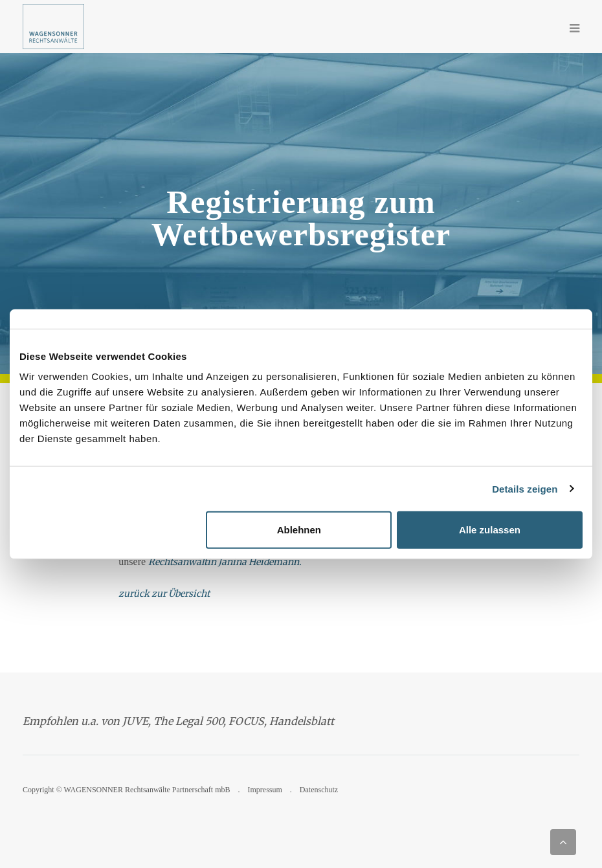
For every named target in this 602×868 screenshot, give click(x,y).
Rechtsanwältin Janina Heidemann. (225, 562)
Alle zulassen (490, 530)
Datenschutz (319, 790)
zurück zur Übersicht (164, 594)
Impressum (265, 790)
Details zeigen (525, 488)
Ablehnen (299, 530)
